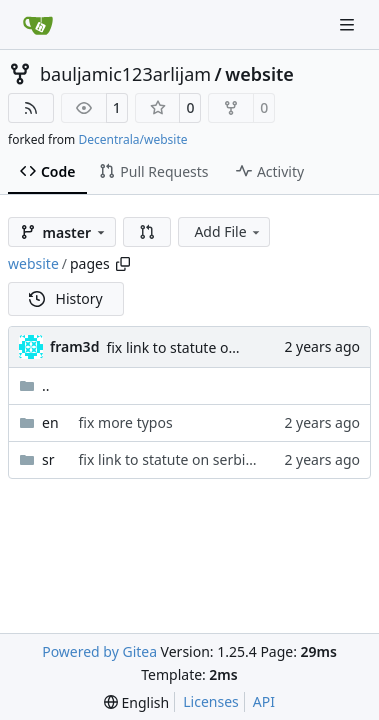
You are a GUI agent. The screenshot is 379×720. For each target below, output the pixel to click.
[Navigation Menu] (349, 24)
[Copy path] (123, 264)
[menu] (136, 702)
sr (48, 459)
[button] (147, 232)
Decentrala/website (132, 139)
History (66, 298)
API (264, 701)
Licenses (211, 701)
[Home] (38, 25)
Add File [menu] (228, 231)
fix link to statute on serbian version (223, 347)
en (50, 422)
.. (34, 385)
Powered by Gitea (99, 651)
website (259, 74)
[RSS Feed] (31, 108)
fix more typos (126, 422)
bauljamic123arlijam (125, 74)
